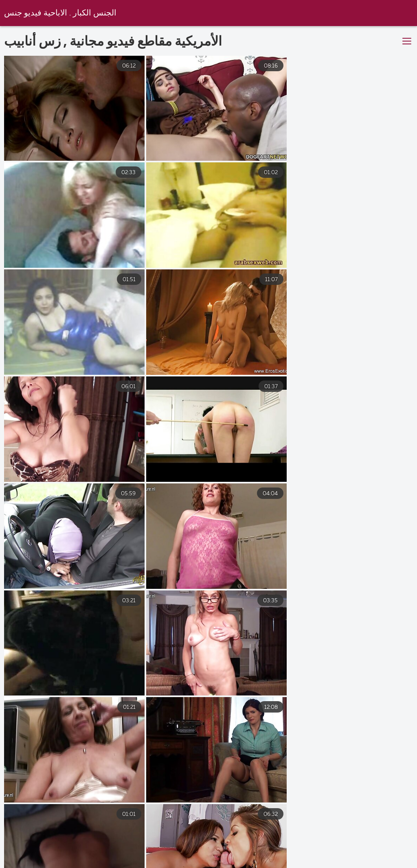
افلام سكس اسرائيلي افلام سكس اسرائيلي (357, 857)
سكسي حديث (27, 857)
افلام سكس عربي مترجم (175, 857)
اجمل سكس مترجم (94, 857)
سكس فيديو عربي (255, 857)
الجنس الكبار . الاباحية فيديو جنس (60, 13)
